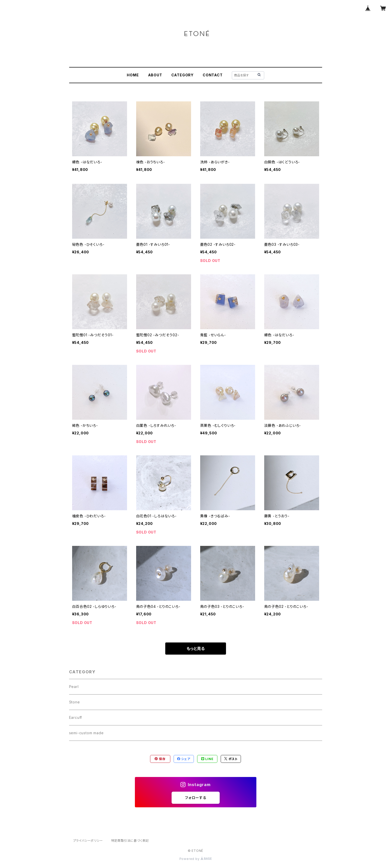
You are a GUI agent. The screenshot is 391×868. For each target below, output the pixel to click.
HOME (133, 75)
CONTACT (213, 75)
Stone (75, 702)
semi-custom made (86, 733)
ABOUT (155, 75)
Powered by (196, 859)
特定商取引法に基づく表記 (130, 841)
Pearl (74, 687)
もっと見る (196, 649)
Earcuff (76, 717)
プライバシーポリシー (88, 841)
